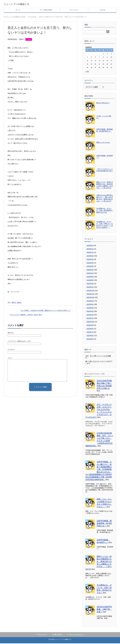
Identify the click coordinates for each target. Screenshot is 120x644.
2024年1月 (90, 288)
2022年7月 (90, 333)
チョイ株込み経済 (46, 11)
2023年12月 (91, 291)
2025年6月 (90, 257)
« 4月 (87, 72)
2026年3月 (90, 250)
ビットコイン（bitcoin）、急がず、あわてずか (26, 315)
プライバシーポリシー (76, 635)
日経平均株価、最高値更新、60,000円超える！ (104, 524)
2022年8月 (90, 329)
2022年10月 (91, 322)
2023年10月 (91, 298)
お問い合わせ (58, 635)
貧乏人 (14, 303)
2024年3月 (90, 284)
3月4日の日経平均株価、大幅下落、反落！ (104, 610)
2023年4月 (90, 312)
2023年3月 (90, 315)
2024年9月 (90, 277)
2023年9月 (90, 302)
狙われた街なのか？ (103, 103)
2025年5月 (90, 260)
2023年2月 (90, 319)
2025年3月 (90, 267)
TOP (15, 17)
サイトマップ (42, 635)
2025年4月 (90, 263)
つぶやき (102, 11)
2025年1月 (90, 274)
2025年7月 (90, 253)
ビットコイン (74, 11)
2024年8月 (90, 281)
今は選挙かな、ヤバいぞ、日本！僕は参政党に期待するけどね (105, 211)
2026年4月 (90, 246)
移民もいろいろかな (103, 143)
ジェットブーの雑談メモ (23, 4)
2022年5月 (90, 340)
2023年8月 (90, 305)
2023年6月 (90, 309)
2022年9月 (90, 326)
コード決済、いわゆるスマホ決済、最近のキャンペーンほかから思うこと (46, 311)
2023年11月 (91, 295)
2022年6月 (90, 336)
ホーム (18, 11)
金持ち (19, 303)
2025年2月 (90, 270)
